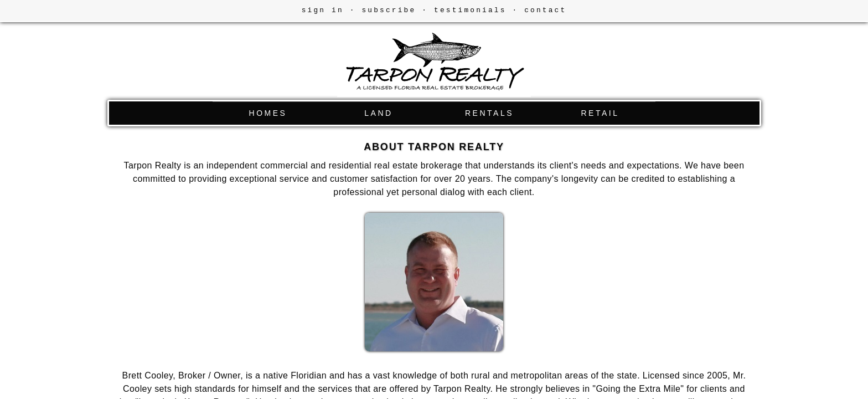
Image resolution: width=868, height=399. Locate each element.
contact (545, 10)
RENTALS (489, 113)
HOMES (268, 113)
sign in (323, 10)
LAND (378, 113)
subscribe (389, 10)
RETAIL (600, 113)
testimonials (470, 10)
